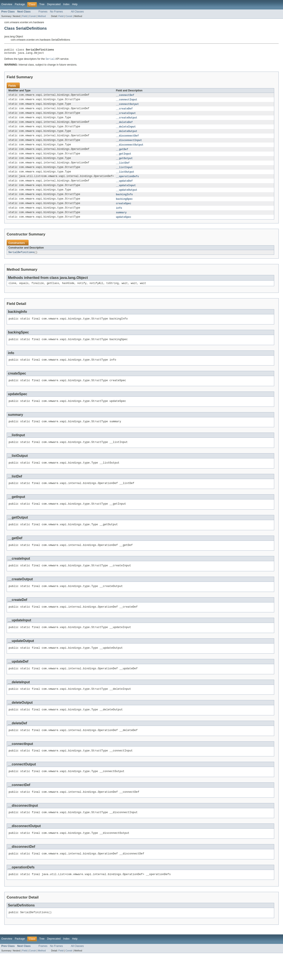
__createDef (124, 111)
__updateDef (124, 187)
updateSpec (123, 224)
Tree (42, 4)
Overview (7, 4)
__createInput (126, 116)
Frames (43, 12)
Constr (32, 16)
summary (121, 220)
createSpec (123, 210)
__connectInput (127, 101)
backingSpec (124, 206)
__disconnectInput (129, 144)
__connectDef (125, 97)
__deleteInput (126, 130)
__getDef (122, 154)
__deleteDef (124, 125)
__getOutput (124, 163)
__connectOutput (127, 106)
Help (75, 4)
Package (20, 4)
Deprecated (54, 4)
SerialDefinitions (21, 260)
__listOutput (125, 177)
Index (66, 4)
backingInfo (124, 201)
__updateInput (126, 191)
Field (24, 16)
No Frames (57, 12)
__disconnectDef (127, 139)
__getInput (123, 158)
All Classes (77, 12)
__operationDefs (127, 182)
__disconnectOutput (130, 149)
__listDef (123, 168)
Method (42, 16)
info (119, 215)
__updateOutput (127, 196)
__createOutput (127, 120)
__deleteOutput (127, 135)
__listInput (124, 172)
